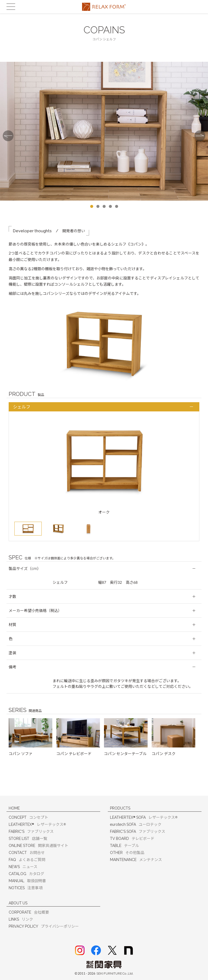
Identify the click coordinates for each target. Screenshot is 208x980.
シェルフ (22, 407)
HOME (14, 808)
